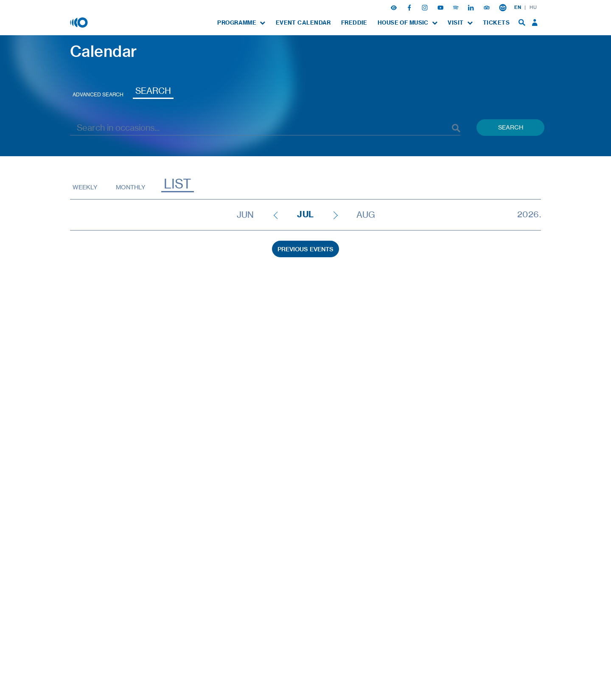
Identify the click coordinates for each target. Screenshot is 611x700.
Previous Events (305, 249)
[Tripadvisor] (488, 7)
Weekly (85, 187)
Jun (245, 215)
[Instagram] (426, 7)
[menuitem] (241, 23)
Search (153, 91)
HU (533, 7)
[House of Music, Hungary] (80, 22)
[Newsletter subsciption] (503, 7)
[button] (395, 7)
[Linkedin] (472, 7)
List (178, 184)
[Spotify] (457, 7)
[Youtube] (441, 7)
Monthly (130, 187)
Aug (366, 215)
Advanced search (98, 94)
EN (518, 7)
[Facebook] (410, 7)
